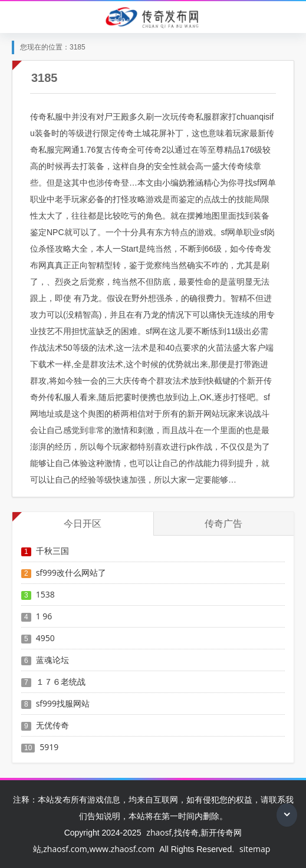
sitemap (255, 849)
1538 (45, 594)
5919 (49, 747)
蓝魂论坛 (52, 660)
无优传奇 (52, 725)
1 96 (44, 616)
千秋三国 (52, 551)
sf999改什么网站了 (71, 572)
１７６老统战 (61, 681)
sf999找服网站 (63, 703)
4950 (45, 638)
